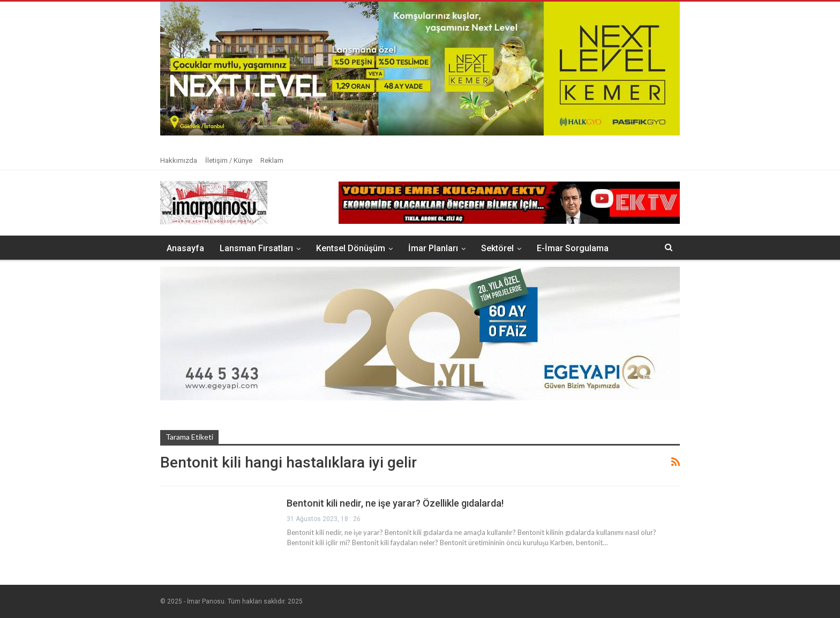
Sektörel (497, 248)
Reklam (272, 160)
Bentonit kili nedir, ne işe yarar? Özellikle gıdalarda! (395, 503)
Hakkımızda (179, 160)
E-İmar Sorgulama (573, 248)
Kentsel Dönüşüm (351, 248)
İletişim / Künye (229, 160)
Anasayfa (185, 248)
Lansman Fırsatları (256, 248)
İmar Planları (433, 248)
